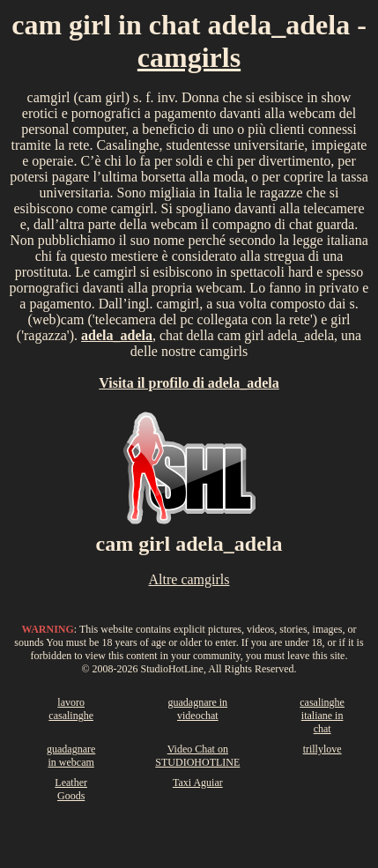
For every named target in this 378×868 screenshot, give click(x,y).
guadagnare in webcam (71, 756)
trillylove (322, 749)
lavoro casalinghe (71, 709)
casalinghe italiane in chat (322, 716)
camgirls (189, 57)
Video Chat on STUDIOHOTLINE (197, 756)
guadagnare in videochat (197, 709)
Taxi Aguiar (198, 783)
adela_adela (117, 335)
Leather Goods (71, 789)
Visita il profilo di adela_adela (189, 383)
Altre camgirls (189, 579)
